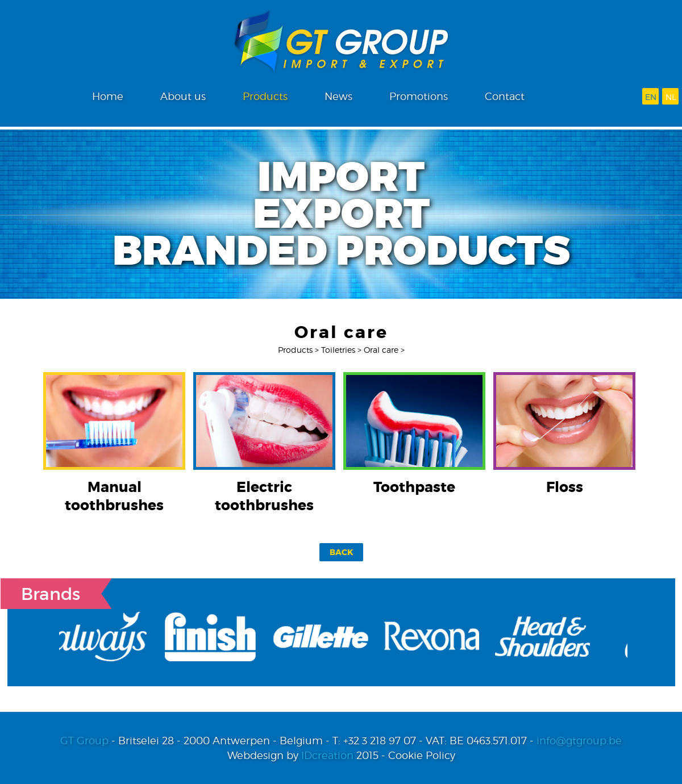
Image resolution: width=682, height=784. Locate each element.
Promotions (419, 96)
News (338, 96)
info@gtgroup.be (579, 741)
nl (671, 97)
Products (265, 96)
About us (183, 96)
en (651, 97)
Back (341, 552)
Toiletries (338, 350)
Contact (505, 96)
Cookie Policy (422, 755)
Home (108, 96)
